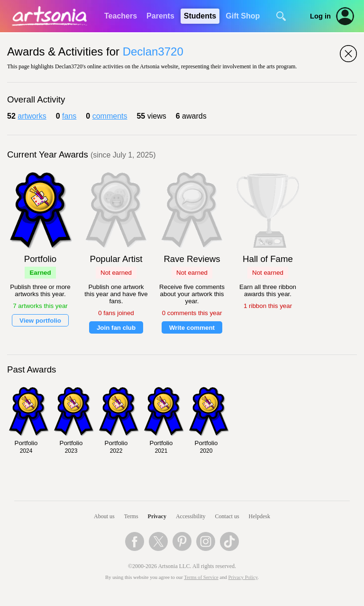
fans (69, 116)
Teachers (121, 16)
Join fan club (116, 328)
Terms (131, 516)
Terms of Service (201, 577)
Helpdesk (259, 516)
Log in (320, 16)
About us (104, 516)
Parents (160, 16)
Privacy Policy (243, 577)
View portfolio (40, 321)
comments (110, 116)
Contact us (227, 516)
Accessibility (191, 516)
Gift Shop (243, 16)
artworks (32, 116)
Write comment (192, 328)
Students (200, 16)
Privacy (157, 516)
